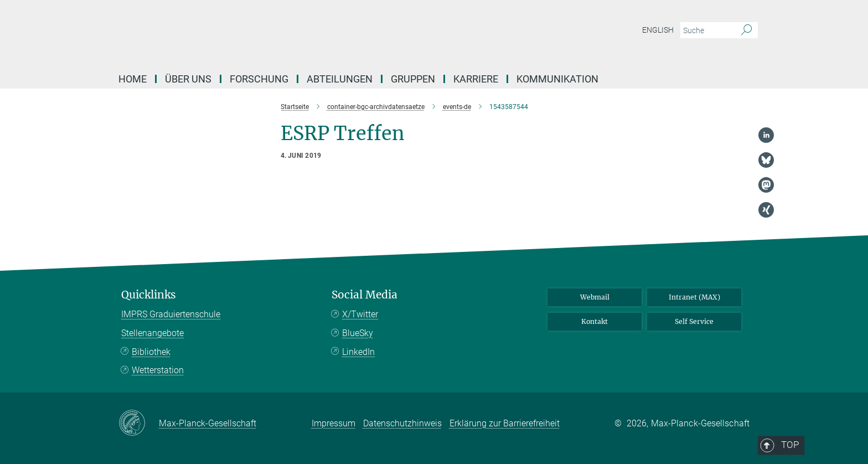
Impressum (334, 423)
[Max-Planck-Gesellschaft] (139, 424)
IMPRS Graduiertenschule (171, 314)
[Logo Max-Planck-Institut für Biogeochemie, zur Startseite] (326, 33)
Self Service (694, 321)
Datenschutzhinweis (402, 423)
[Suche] (746, 30)
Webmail (595, 297)
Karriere (476, 79)
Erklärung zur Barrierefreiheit (505, 423)
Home (133, 79)
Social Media (365, 295)
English (658, 30)
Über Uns (188, 79)
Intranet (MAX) (694, 297)
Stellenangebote (153, 333)
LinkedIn (358, 352)
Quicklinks (149, 295)
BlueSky (358, 333)
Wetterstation (158, 370)
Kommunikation (557, 79)
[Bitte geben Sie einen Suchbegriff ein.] (707, 30)
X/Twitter (360, 314)
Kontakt (595, 321)
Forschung (259, 79)
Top (734, 249)
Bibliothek (151, 352)
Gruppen (413, 79)
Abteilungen (340, 79)
